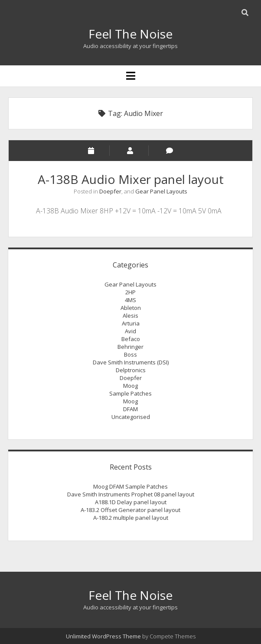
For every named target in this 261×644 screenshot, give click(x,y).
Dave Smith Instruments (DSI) (131, 362)
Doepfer (110, 191)
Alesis (130, 316)
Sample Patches (130, 393)
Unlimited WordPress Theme (103, 636)
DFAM (130, 409)
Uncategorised (131, 417)
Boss (130, 354)
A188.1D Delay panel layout (131, 502)
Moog (130, 386)
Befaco (131, 339)
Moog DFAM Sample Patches (130, 486)
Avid (130, 331)
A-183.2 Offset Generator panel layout (130, 510)
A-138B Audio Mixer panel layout (131, 179)
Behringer (130, 347)
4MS (130, 300)
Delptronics (131, 370)
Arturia (131, 323)
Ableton (131, 308)
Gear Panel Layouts (161, 191)
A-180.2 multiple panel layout (131, 518)
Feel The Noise (130, 34)
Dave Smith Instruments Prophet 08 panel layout (131, 494)
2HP (130, 292)
